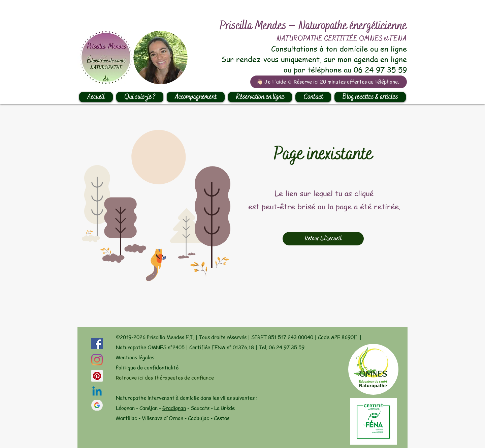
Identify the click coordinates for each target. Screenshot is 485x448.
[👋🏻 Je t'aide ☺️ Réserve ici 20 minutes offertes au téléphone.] (329, 82)
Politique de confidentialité (147, 367)
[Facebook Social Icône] (97, 344)
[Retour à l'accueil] (323, 239)
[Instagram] (97, 360)
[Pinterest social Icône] (97, 376)
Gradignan (174, 408)
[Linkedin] (97, 392)
